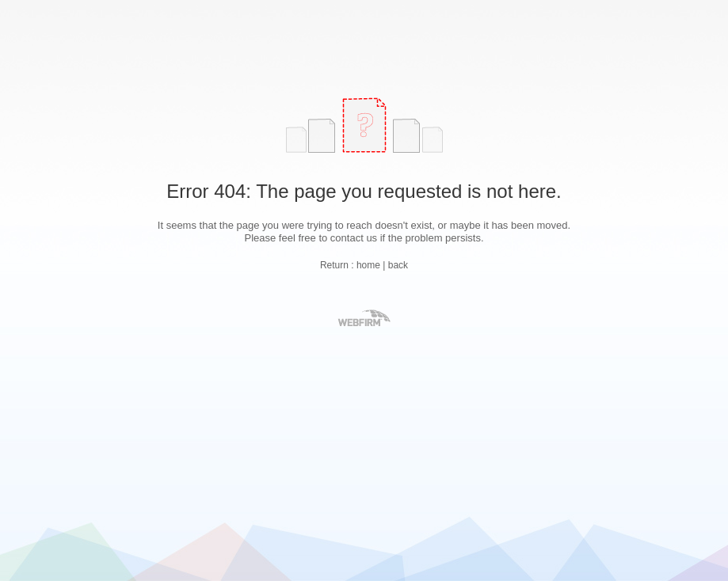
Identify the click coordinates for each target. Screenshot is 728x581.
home (368, 265)
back (398, 265)
